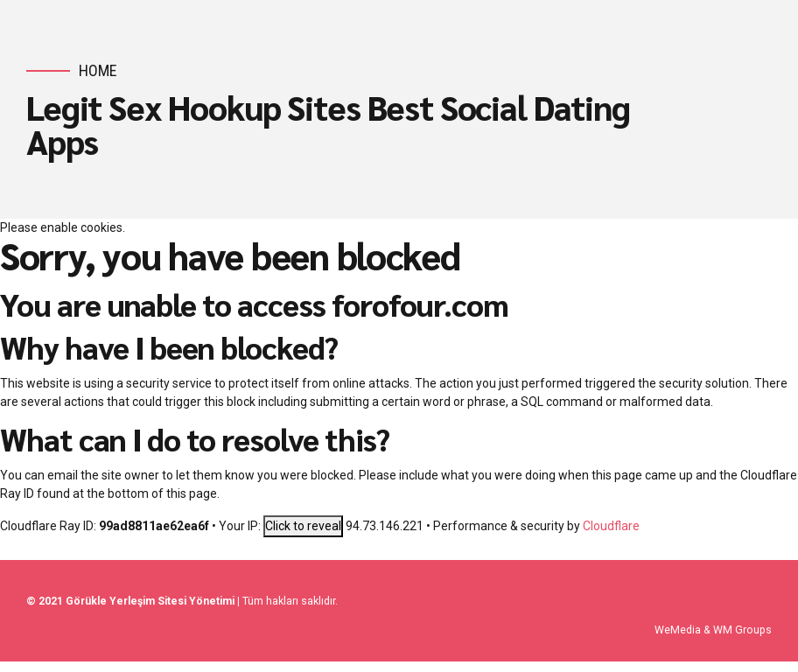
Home (98, 70)
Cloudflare (611, 526)
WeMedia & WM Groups (713, 630)
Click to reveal (303, 526)
